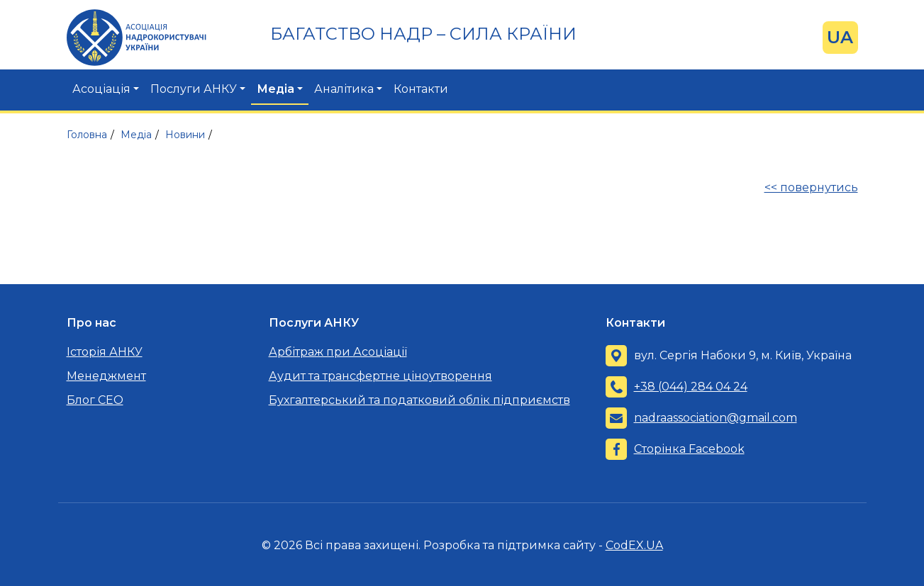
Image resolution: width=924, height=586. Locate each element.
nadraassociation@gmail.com (716, 418)
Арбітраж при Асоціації (338, 352)
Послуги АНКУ (194, 89)
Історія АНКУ (105, 352)
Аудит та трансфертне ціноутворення (380, 376)
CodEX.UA (634, 545)
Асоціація (101, 89)
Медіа (275, 89)
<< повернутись (811, 187)
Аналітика (344, 89)
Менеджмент (106, 376)
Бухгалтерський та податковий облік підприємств (419, 400)
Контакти (421, 89)
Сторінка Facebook (689, 449)
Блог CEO (95, 400)
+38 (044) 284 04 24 (691, 387)
